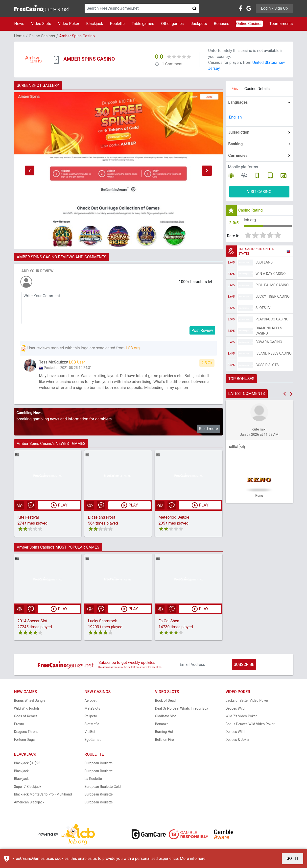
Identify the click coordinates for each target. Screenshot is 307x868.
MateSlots (92, 708)
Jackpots (199, 24)
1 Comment (172, 64)
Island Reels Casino (273, 353)
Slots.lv (263, 308)
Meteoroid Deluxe (174, 517)
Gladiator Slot (165, 716)
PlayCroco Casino (272, 319)
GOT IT (293, 858)
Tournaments (281, 24)
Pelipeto (91, 716)
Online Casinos (249, 24)
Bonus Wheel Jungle (30, 700)
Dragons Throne (26, 732)
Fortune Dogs (24, 740)
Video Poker (69, 24)
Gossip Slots (267, 365)
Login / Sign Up (274, 8)
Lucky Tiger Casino (273, 296)
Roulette (117, 24)
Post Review (202, 330)
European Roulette (99, 763)
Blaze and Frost (101, 517)
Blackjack (94, 24)
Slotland (264, 262)
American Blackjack (29, 802)
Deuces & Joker (238, 740)
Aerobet (91, 700)
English (236, 117)
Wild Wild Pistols (27, 708)
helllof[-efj (236, 446)
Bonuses (222, 24)
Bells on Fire (165, 740)
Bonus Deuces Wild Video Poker (250, 724)
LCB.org (133, 348)
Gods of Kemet (26, 716)
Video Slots (41, 24)
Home (19, 36)
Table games (143, 24)
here (201, 858)
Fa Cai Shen (169, 621)
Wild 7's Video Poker (241, 716)
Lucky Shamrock (102, 621)
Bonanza (162, 724)
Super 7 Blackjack (28, 787)
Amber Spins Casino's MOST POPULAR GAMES (58, 547)
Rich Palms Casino (272, 285)
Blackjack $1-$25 (27, 763)
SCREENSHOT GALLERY (38, 85)
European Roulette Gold (103, 787)
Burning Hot (164, 732)
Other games (172, 24)
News (19, 24)
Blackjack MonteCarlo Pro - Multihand (43, 794)
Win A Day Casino (271, 274)
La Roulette (93, 779)
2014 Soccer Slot (33, 621)
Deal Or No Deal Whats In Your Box (182, 708)
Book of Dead (165, 700)
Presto (19, 724)
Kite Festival (28, 517)
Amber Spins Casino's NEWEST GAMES (51, 444)
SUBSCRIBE (244, 664)
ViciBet (90, 732)
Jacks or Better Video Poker (247, 700)
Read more (208, 429)
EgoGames (93, 740)
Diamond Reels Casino (269, 331)
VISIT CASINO (259, 192)
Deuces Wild (235, 708)
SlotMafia (92, 724)
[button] (30, 171)
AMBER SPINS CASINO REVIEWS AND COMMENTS (62, 257)
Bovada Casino (269, 342)
